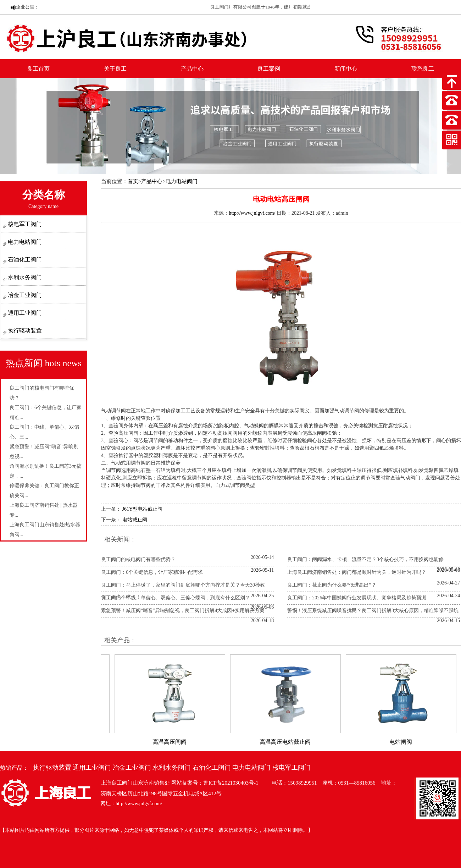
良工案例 (269, 69)
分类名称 (44, 199)
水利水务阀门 (24, 277)
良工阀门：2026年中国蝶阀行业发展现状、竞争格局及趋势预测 (357, 598)
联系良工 (423, 69)
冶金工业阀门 (24, 295)
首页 (133, 181)
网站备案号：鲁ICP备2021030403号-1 (215, 783)
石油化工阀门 (24, 260)
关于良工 (115, 69)
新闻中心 (346, 69)
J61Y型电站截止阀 (143, 509)
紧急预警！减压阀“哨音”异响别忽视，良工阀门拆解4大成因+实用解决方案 (183, 611)
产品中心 (192, 69)
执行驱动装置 (24, 331)
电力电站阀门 (24, 242)
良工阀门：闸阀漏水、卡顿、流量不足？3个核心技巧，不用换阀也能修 (365, 559)
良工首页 (38, 69)
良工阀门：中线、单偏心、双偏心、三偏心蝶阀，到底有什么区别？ (176, 598)
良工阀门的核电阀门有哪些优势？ (138, 559)
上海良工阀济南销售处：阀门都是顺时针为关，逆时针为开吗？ (357, 572)
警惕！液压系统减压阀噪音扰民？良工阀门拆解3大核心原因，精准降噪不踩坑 (373, 611)
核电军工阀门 (24, 224)
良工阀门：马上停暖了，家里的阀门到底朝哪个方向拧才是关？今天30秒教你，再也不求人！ (183, 591)
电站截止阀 (135, 520)
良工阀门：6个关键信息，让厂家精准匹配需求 (152, 572)
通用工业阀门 (24, 313)
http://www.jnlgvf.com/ (252, 213)
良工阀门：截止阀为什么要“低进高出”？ (332, 585)
